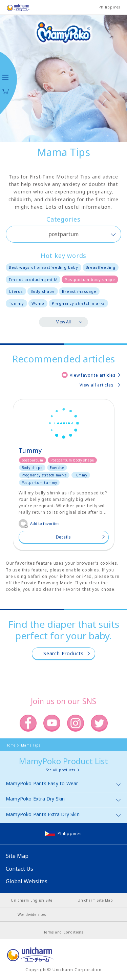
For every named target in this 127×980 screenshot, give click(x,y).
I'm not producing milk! (33, 279)
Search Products (63, 653)
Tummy (16, 303)
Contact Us (19, 869)
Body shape (43, 291)
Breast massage (79, 291)
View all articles (97, 385)
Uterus (16, 291)
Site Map (17, 856)
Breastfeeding (101, 267)
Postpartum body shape (90, 279)
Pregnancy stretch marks (78, 303)
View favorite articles (93, 375)
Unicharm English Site (32, 900)
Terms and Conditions (63, 932)
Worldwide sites (32, 915)
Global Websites (27, 881)
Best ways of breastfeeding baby (44, 267)
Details (64, 537)
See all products (61, 770)
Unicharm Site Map (95, 900)
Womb (38, 303)
